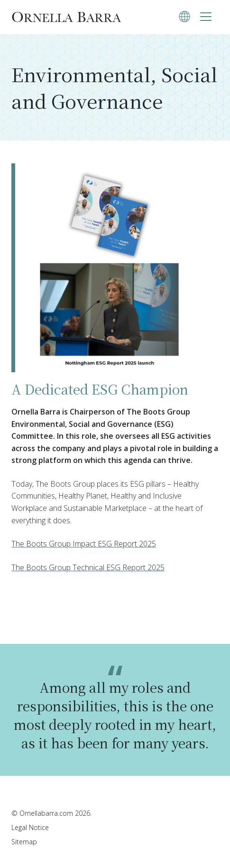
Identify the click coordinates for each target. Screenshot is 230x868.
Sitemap (24, 842)
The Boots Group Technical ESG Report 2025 (88, 567)
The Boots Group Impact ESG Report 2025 (84, 544)
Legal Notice (30, 827)
